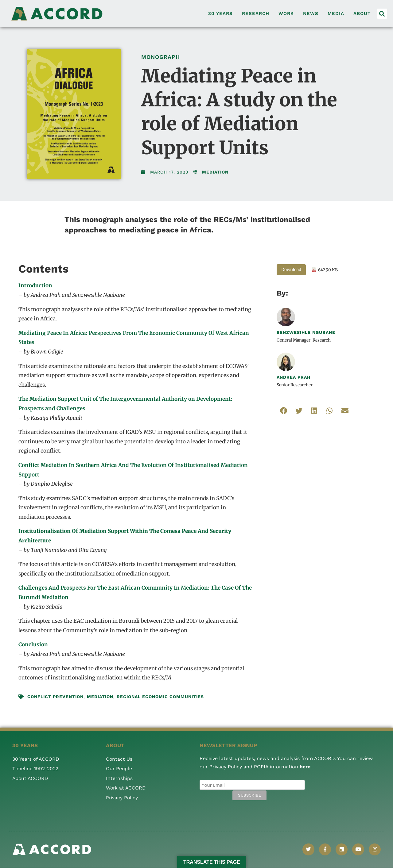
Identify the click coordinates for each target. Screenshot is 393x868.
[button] (382, 14)
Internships (119, 778)
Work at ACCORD (126, 788)
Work (286, 13)
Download (291, 270)
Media (336, 13)
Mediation (215, 172)
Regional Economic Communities (160, 697)
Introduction (35, 285)
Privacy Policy (122, 798)
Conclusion (33, 644)
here (305, 767)
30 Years (220, 13)
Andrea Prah (294, 377)
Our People (119, 769)
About (362, 13)
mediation (100, 697)
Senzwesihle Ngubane (306, 332)
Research (256, 13)
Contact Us (119, 759)
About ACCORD (31, 778)
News (311, 13)
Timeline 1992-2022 (35, 769)
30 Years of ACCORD (36, 759)
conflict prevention (55, 697)
